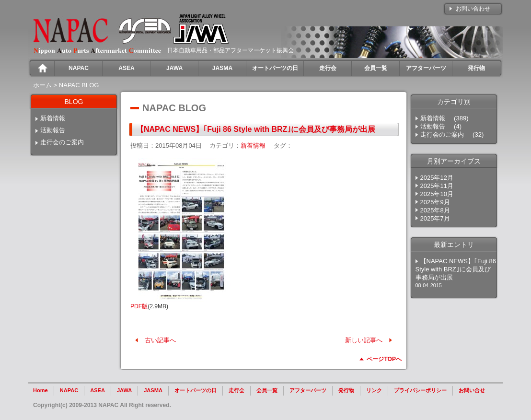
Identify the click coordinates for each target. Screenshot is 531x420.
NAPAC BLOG (79, 85)
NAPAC (69, 390)
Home (40, 390)
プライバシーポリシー (420, 390)
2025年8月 (435, 210)
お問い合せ (472, 390)
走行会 (237, 390)
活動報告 (53, 130)
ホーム (42, 85)
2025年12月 (437, 178)
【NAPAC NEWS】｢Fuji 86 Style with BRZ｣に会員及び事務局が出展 (256, 129)
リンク (374, 390)
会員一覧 (267, 390)
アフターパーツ (308, 390)
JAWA (124, 390)
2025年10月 (437, 194)
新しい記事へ (364, 340)
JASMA (153, 390)
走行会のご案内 (62, 142)
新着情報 (53, 118)
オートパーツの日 (196, 390)
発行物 (346, 390)
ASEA (98, 390)
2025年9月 (435, 202)
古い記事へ (160, 340)
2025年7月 (435, 218)
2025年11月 (437, 186)
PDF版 (139, 306)
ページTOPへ (384, 359)
